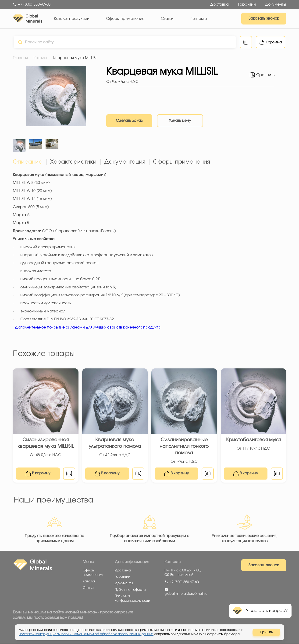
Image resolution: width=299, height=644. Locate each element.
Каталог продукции (72, 19)
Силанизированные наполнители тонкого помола (184, 449)
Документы (275, 4)
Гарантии (247, 4)
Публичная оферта (130, 590)
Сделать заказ (129, 121)
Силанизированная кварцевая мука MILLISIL (46, 446)
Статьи (167, 19)
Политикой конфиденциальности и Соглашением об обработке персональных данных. (86, 634)
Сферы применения (125, 19)
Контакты (199, 19)
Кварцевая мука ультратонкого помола (115, 446)
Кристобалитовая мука (253, 443)
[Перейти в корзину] (271, 42)
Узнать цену (180, 121)
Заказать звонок (264, 18)
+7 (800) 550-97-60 (182, 582)
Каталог (41, 58)
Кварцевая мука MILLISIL (76, 58)
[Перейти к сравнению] (247, 42)
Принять (266, 632)
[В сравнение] (69, 476)
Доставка (219, 4)
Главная (20, 58)
